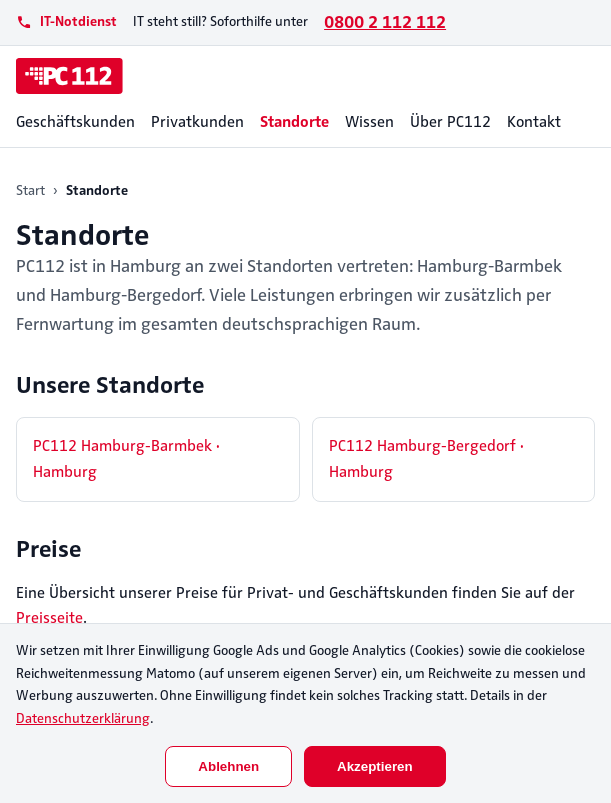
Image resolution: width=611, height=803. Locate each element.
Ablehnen (228, 766)
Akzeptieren (375, 766)
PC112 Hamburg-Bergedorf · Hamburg (426, 459)
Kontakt (534, 122)
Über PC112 (450, 122)
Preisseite (49, 618)
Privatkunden (197, 122)
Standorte (294, 122)
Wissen (369, 122)
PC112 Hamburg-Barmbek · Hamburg (126, 459)
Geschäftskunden (75, 122)
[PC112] (69, 76)
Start (30, 190)
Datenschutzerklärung (83, 718)
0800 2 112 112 (385, 22)
